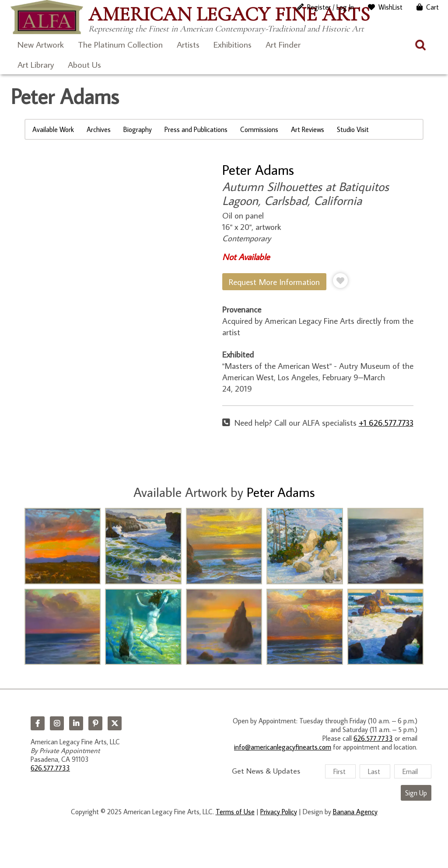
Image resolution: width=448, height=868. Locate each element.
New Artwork (41, 44)
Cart (432, 7)
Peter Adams (258, 170)
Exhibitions (233, 44)
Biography (138, 129)
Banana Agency (355, 812)
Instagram (57, 723)
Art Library (36, 64)
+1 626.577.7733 (386, 422)
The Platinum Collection (120, 44)
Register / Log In (331, 7)
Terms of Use (235, 812)
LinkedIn (76, 723)
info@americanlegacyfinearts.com (283, 747)
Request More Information (274, 282)
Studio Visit (353, 129)
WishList (390, 7)
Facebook (38, 723)
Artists (188, 44)
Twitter (115, 723)
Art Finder (283, 44)
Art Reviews (308, 129)
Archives (99, 129)
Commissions (259, 129)
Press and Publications (196, 129)
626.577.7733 (50, 768)
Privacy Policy (279, 812)
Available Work (53, 129)
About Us (84, 64)
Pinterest (95, 723)
